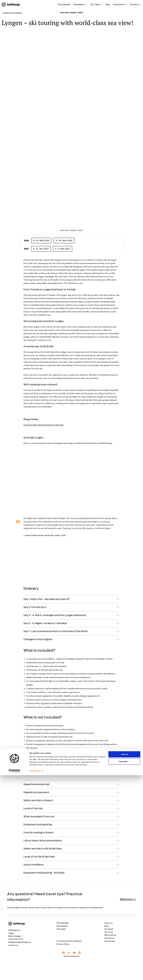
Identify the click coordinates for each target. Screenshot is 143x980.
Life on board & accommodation (43, 861)
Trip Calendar (64, 4)
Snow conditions (33, 885)
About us (136, 4)
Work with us (110, 955)
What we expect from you (39, 837)
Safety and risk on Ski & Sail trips (43, 869)
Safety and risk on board (38, 821)
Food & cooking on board (38, 853)
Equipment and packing (38, 845)
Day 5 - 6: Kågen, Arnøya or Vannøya (45, 643)
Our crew (109, 952)
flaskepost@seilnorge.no (20, 962)
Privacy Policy (63, 964)
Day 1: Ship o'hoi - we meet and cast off (47, 619)
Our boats (109, 949)
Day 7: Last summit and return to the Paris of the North (56, 651)
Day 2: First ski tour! (35, 627)
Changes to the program (38, 659)
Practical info (121, 4)
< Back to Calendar (12, 13)
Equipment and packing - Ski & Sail (44, 893)
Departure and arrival (36, 805)
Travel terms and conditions (69, 961)
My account (110, 961)
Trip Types (97, 4)
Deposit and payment (36, 813)
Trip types (61, 949)
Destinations (81, 4)
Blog (108, 4)
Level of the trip (33, 829)
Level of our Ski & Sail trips (39, 877)
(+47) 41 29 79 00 (16, 959)
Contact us (13, 965)
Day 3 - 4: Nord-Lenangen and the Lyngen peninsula (55, 635)
